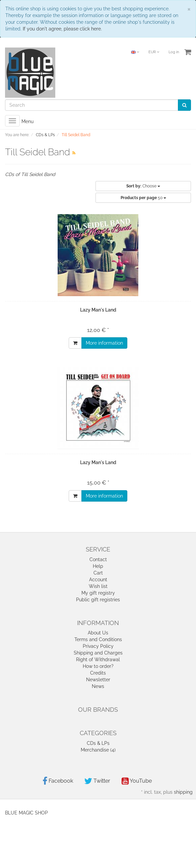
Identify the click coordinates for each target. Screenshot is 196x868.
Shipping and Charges (98, 653)
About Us (98, 633)
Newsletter (98, 680)
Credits (98, 673)
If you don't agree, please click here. (62, 29)
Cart (98, 573)
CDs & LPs (98, 743)
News (98, 686)
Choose (143, 186)
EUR (154, 52)
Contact (98, 559)
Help (98, 566)
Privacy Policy (98, 646)
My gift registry (98, 593)
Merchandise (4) (98, 750)
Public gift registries (98, 600)
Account (98, 580)
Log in (174, 52)
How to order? (98, 666)
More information (104, 343)
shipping (183, 792)
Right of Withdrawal (98, 660)
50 (143, 198)
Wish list (98, 586)
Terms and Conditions (98, 639)
